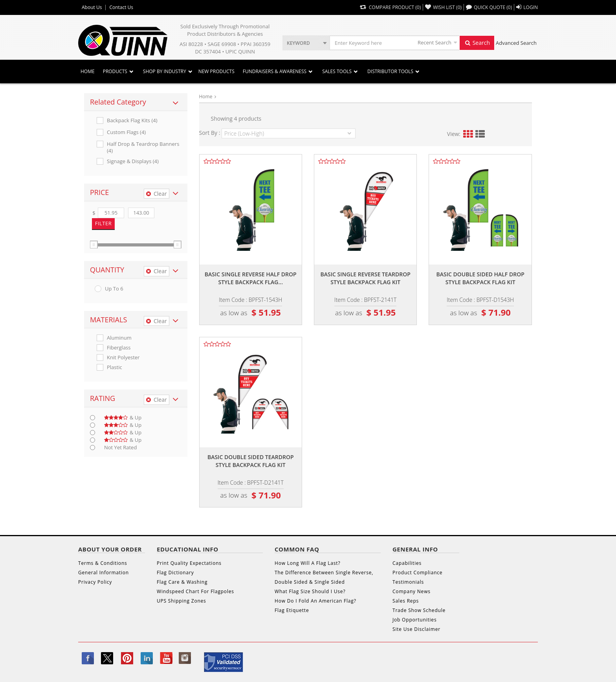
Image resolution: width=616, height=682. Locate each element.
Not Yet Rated (120, 448)
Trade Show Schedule (419, 610)
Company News (412, 591)
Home (88, 71)
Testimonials (408, 582)
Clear (157, 194)
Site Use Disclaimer (416, 629)
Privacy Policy (95, 582)
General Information (104, 573)
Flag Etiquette (292, 610)
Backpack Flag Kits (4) (132, 120)
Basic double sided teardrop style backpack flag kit (251, 461)
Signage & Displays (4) (133, 161)
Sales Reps (406, 601)
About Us (92, 7)
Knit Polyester (123, 358)
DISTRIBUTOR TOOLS (390, 71)
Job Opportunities (414, 620)
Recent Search (434, 42)
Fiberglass (119, 348)
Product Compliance (417, 573)
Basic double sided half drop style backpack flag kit (480, 278)
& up (123, 418)
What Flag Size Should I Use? (310, 591)
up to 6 (114, 289)
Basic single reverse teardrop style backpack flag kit (366, 278)
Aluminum (119, 338)
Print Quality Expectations (189, 563)
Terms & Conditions (103, 563)
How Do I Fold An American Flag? (315, 601)
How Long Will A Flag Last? (307, 563)
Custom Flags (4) (126, 132)
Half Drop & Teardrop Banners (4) (143, 147)
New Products (216, 71)
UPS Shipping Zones (181, 601)
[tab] (136, 102)
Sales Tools (337, 71)
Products (115, 71)
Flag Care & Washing (182, 582)
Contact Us (121, 7)
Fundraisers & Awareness (275, 71)
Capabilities (407, 563)
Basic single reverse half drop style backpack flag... (251, 278)
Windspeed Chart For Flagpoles (195, 591)
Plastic (115, 367)
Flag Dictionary (175, 573)
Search (477, 43)
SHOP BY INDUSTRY (165, 71)
